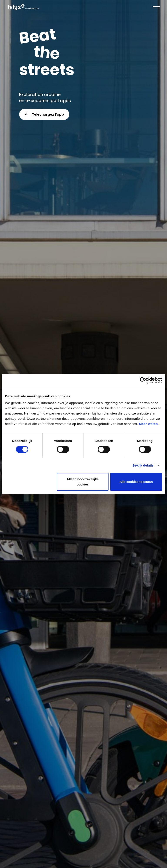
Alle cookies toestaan (136, 482)
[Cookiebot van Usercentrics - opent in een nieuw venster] (143, 380)
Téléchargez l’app (44, 114)
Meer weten (148, 424)
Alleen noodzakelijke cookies (83, 482)
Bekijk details (143, 465)
